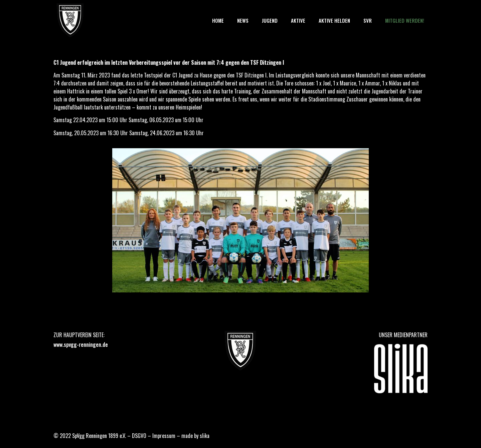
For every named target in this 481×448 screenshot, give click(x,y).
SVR (368, 20)
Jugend (270, 20)
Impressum (164, 436)
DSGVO (139, 436)
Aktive (298, 20)
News (243, 20)
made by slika (195, 436)
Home (218, 20)
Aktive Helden (334, 20)
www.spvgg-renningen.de (81, 345)
